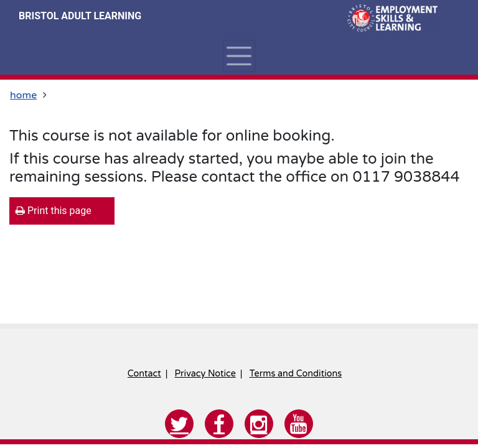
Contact (144, 374)
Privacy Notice (205, 374)
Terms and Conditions (296, 374)
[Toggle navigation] (239, 56)
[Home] (391, 19)
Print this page (54, 211)
